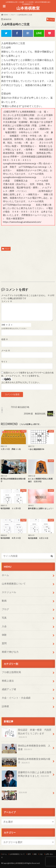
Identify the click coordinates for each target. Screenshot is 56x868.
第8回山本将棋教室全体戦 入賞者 (26, 749)
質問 (4, 643)
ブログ (7, 249)
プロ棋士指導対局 (11, 672)
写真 (4, 618)
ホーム (5, 575)
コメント (7, 301)
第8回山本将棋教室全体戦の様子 (26, 762)
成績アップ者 (9, 689)
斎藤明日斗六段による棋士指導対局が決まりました (27, 775)
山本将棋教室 (28, 8)
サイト (4, 362)
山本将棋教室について (14, 584)
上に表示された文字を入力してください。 (21, 382)
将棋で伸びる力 (10, 652)
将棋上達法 (8, 681)
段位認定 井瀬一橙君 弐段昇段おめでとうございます (27, 733)
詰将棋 (5, 706)
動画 (4, 601)
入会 (4, 626)
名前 (5, 339)
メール (6, 351)
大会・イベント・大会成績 (16, 698)
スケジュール (9, 592)
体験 (4, 635)
